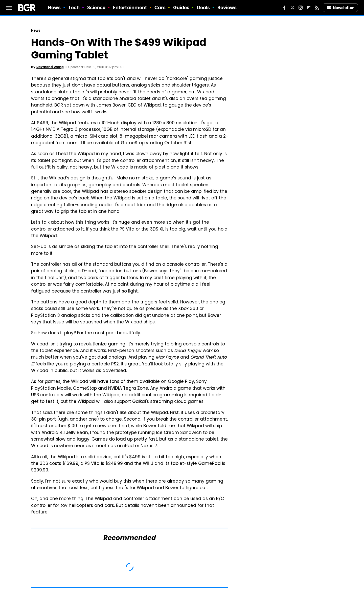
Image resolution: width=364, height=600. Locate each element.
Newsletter (340, 8)
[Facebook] (284, 8)
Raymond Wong (50, 67)
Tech (74, 7)
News (54, 7)
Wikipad (206, 92)
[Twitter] (292, 8)
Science (96, 7)
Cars (160, 7)
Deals (203, 7)
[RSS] (317, 8)
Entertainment (130, 7)
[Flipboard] (309, 8)
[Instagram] (301, 8)
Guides (181, 7)
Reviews (227, 7)
